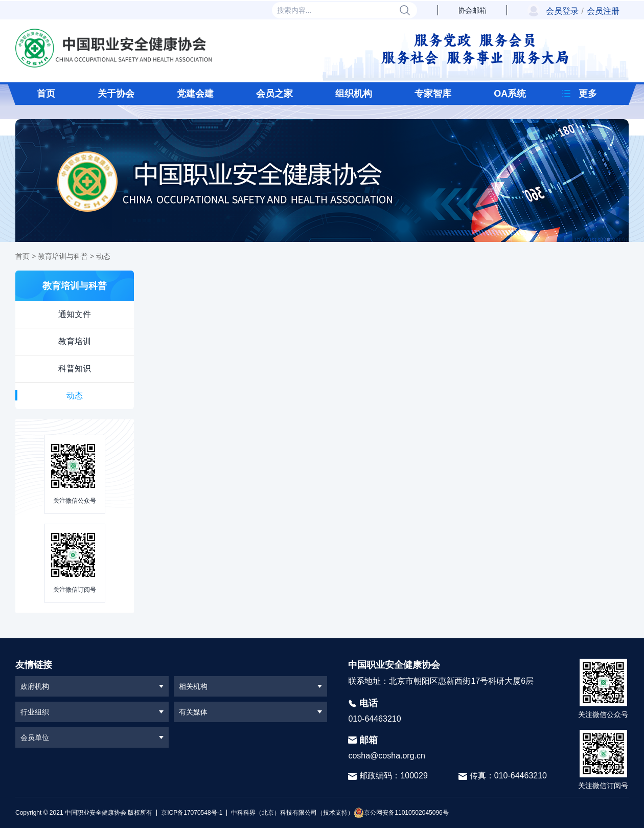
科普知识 (75, 368)
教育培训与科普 (63, 256)
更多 (588, 94)
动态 (103, 256)
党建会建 (195, 94)
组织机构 (354, 94)
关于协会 (116, 94)
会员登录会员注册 (583, 11)
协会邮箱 (472, 10)
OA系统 (510, 94)
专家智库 (433, 94)
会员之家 (274, 94)
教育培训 (75, 341)
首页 (46, 94)
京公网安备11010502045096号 (401, 813)
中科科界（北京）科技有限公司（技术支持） (290, 813)
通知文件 (75, 314)
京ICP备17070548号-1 (192, 813)
